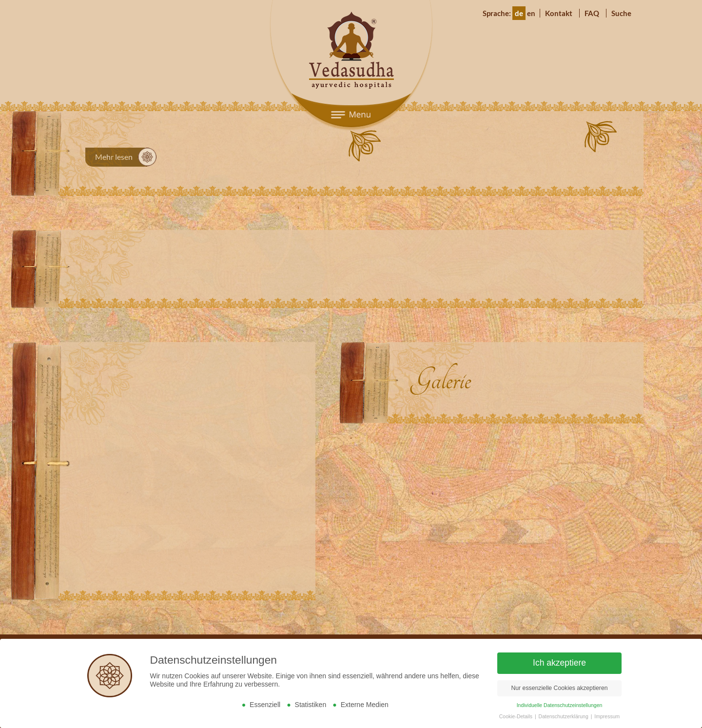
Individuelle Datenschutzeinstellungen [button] (560, 705)
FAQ (592, 13)
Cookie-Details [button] (517, 716)
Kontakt (559, 13)
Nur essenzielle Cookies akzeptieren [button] (559, 688)
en (531, 13)
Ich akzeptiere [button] (559, 663)
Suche (621, 13)
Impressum (607, 716)
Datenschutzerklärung (564, 716)
